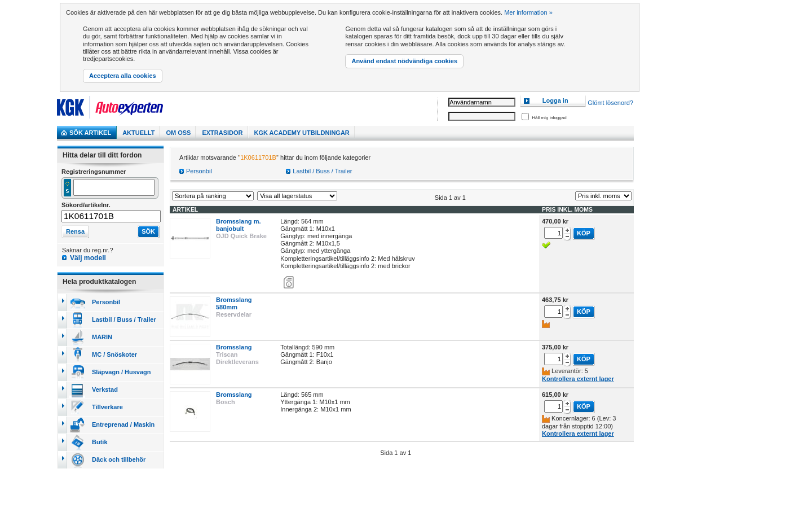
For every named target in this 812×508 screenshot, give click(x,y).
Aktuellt (138, 133)
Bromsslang (234, 347)
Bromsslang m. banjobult (238, 225)
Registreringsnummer (94, 172)
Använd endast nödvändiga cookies (404, 61)
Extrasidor (222, 133)
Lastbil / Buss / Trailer (322, 171)
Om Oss (178, 133)
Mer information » (528, 12)
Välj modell (88, 258)
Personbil (199, 171)
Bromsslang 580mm (234, 303)
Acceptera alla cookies (123, 76)
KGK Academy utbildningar (302, 133)
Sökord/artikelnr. (86, 205)
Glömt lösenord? (610, 103)
